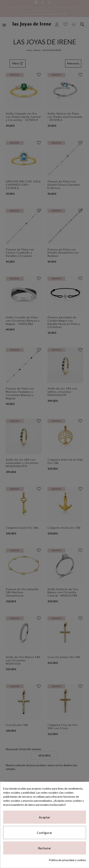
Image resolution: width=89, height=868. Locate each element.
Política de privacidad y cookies (67, 860)
